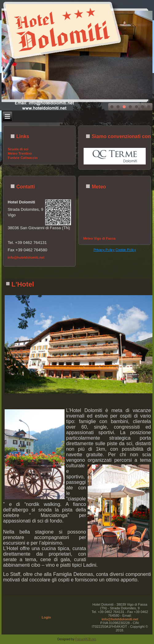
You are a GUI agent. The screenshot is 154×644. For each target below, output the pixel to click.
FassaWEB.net (86, 639)
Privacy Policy (104, 250)
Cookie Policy (126, 250)
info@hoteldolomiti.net (26, 257)
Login (46, 617)
